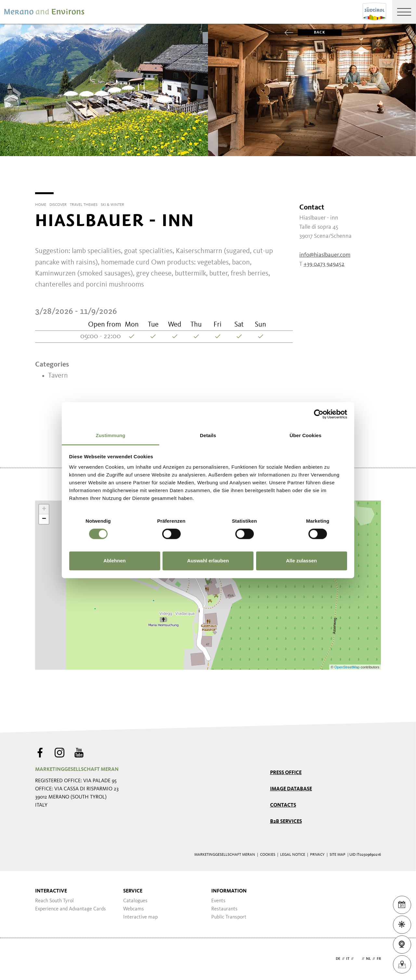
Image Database (291, 789)
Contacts (283, 805)
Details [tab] (208, 435)
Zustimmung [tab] (111, 435)
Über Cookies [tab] (305, 435)
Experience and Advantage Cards (71, 909)
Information (229, 891)
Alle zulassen (301, 561)
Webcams (134, 909)
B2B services (286, 822)
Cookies (268, 855)
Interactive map (140, 917)
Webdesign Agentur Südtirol (43, 959)
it (348, 959)
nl (368, 959)
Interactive (51, 891)
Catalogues (135, 901)
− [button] (44, 519)
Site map (338, 855)
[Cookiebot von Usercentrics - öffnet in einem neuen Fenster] (319, 414)
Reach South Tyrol (54, 901)
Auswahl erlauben (208, 561)
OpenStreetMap (348, 667)
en (358, 959)
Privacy (317, 855)
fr (379, 959)
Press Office (286, 773)
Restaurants (224, 909)
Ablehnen (114, 561)
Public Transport (229, 917)
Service (133, 891)
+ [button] (44, 509)
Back (312, 33)
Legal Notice (293, 855)
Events (218, 901)
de (338, 959)
